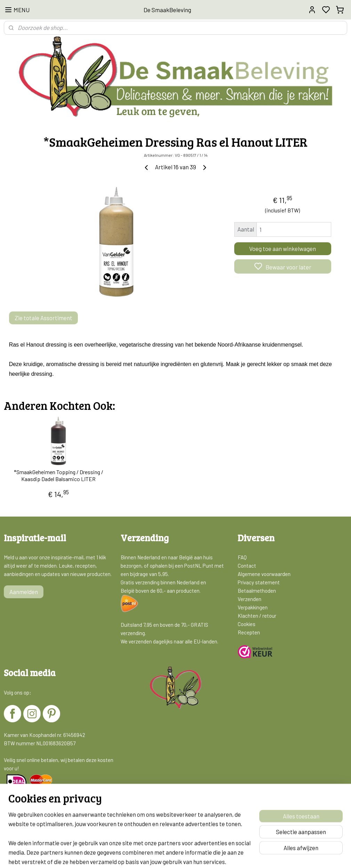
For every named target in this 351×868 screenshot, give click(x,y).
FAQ (242, 557)
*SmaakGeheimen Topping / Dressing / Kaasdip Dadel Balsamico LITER (59, 476)
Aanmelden (24, 592)
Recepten (249, 632)
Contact (247, 566)
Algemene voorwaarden (264, 574)
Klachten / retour (257, 616)
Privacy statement (259, 582)
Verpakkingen (253, 607)
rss (213, 855)
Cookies (247, 624)
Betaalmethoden (257, 591)
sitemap (202, 855)
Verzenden (250, 599)
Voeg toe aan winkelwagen (283, 249)
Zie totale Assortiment (43, 318)
